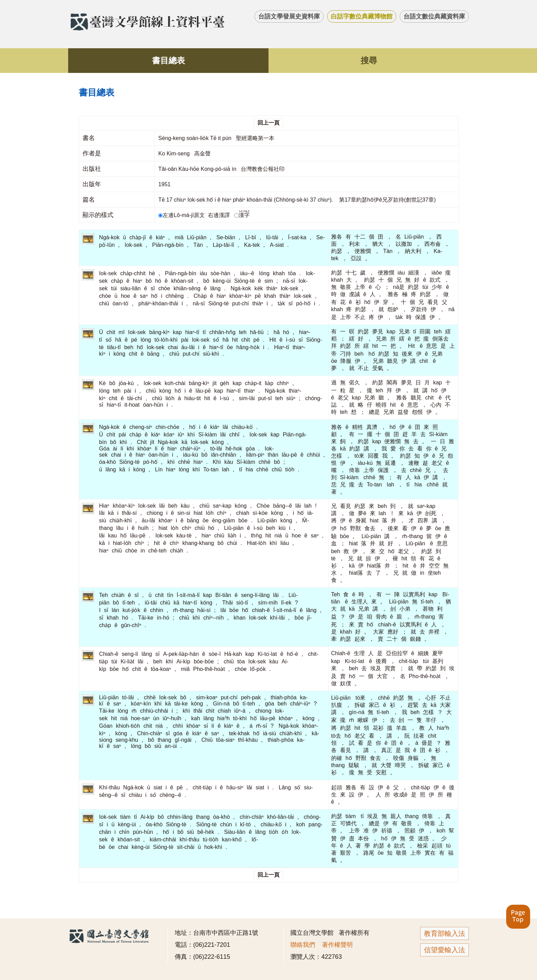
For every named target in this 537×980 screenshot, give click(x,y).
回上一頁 (268, 123)
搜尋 (369, 60)
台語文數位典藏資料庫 (434, 16)
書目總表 (168, 60)
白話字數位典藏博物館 (362, 16)
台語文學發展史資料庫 (289, 16)
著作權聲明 (337, 945)
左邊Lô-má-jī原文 (182, 215)
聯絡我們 (303, 945)
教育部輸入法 (445, 933)
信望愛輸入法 (445, 950)
